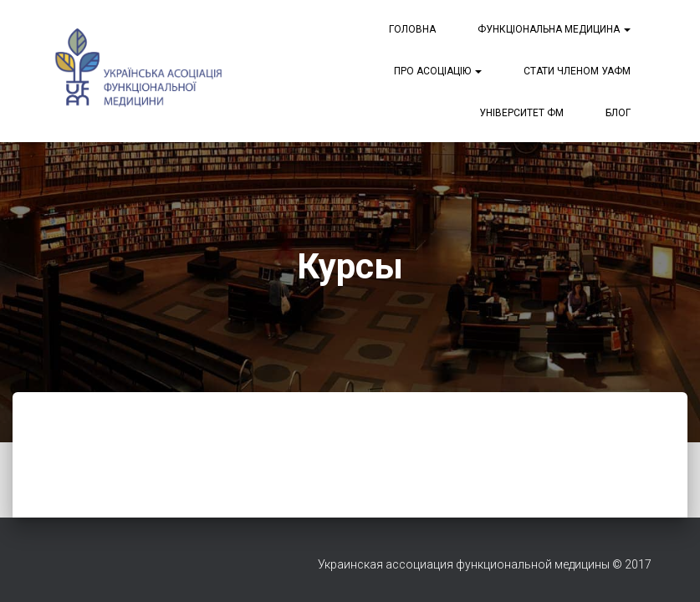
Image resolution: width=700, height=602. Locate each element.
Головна (412, 29)
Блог (618, 113)
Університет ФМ (521, 113)
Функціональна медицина (554, 29)
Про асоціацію (438, 71)
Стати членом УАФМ (577, 71)
